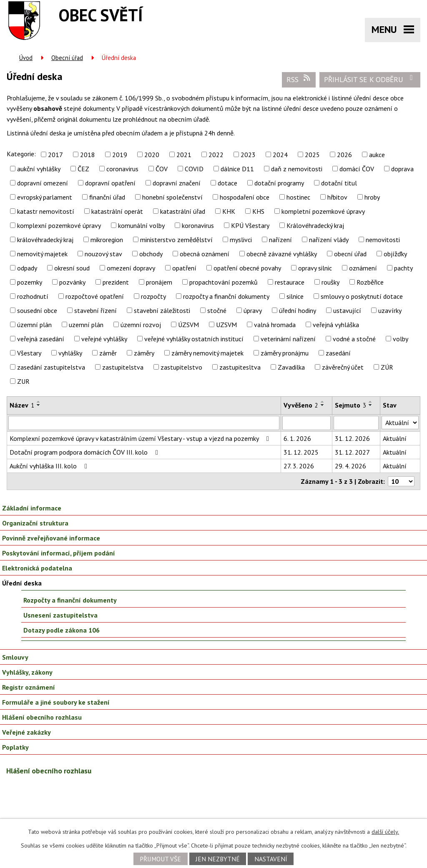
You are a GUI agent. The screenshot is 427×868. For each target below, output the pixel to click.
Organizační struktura (35, 523)
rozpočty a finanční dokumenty (226, 296)
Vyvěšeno (301, 405)
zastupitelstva (123, 367)
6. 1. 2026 (297, 438)
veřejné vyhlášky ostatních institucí (194, 339)
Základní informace (32, 508)
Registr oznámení (29, 687)
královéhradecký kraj (45, 240)
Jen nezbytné (218, 859)
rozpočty (153, 296)
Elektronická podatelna (37, 568)
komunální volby (141, 225)
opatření (184, 268)
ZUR (23, 381)
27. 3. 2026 (299, 466)
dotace (227, 183)
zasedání (338, 353)
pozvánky (72, 282)
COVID (194, 169)
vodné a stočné (354, 339)
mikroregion (107, 240)
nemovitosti (383, 240)
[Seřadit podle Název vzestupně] (39, 402)
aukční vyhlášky (39, 169)
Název (22, 405)
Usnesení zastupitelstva (60, 615)
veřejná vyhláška (336, 325)
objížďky (395, 254)
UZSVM (226, 325)
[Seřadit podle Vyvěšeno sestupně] (323, 405)
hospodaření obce (245, 197)
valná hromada (275, 325)
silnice (295, 296)
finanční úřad (107, 197)
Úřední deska (22, 583)
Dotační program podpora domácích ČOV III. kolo (85, 452)
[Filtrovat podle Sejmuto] (356, 423)
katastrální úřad (183, 211)
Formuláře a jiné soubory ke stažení (56, 702)
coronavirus (122, 169)
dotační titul (339, 183)
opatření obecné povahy (247, 268)
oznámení (363, 268)
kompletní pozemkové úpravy (323, 211)
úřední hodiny (298, 310)
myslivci (241, 240)
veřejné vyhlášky (104, 339)
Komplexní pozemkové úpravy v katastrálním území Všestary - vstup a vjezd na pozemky (141, 438)
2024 (280, 155)
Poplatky (15, 747)
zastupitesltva (240, 367)
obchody (151, 254)
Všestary (29, 353)
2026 (344, 155)
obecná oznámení (205, 254)
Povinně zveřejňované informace (51, 538)
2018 (88, 155)
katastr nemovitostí (46, 211)
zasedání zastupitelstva (51, 367)
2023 (248, 155)
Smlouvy (15, 657)
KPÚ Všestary (250, 225)
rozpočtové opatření (95, 296)
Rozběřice (370, 282)
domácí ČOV (357, 169)
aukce (377, 155)
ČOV (162, 169)
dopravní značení (177, 183)
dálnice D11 (237, 169)
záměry (144, 353)
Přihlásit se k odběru (370, 79)
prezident (116, 282)
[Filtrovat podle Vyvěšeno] (306, 423)
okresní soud (72, 268)
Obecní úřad (67, 58)
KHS (258, 211)
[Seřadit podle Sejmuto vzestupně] (371, 402)
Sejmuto (350, 405)
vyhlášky (70, 353)
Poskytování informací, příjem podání (59, 553)
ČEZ (83, 169)
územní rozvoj (141, 325)
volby (401, 339)
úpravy (253, 310)
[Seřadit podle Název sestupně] (39, 405)
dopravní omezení (43, 183)
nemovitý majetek (42, 254)
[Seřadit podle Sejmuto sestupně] (371, 405)
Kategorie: (21, 154)
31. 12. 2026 (352, 438)
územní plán (34, 325)
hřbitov (337, 197)
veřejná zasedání (41, 339)
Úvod (26, 58)
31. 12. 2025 (301, 452)
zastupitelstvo (181, 367)
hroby (372, 197)
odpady (27, 268)
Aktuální (395, 438)
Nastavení (271, 859)
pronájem (159, 282)
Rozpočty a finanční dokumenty (70, 600)
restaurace (290, 282)
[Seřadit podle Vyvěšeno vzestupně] (323, 402)
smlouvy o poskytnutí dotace (362, 296)
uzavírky (390, 310)
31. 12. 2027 (352, 452)
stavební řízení (95, 310)
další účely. (385, 832)
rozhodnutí (33, 296)
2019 (120, 155)
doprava (402, 169)
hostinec (298, 197)
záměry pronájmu (285, 353)
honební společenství (172, 197)
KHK (229, 211)
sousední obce (37, 310)
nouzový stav (103, 254)
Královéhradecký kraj (315, 225)
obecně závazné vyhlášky (282, 254)
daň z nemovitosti (297, 169)
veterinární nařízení (288, 339)
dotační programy (279, 183)
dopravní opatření (110, 183)
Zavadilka (291, 367)
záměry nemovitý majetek (207, 353)
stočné (217, 310)
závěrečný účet (343, 367)
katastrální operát (117, 211)
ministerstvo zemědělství (176, 240)
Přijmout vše (160, 859)
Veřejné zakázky (26, 732)
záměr (108, 353)
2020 (152, 155)
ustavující (347, 310)
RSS (299, 79)
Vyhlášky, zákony (27, 672)
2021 (184, 155)
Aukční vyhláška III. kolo (50, 466)
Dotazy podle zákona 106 (62, 630)
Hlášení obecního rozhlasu (42, 717)
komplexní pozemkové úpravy (59, 225)
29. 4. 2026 (350, 466)
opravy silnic (315, 268)
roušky (330, 282)
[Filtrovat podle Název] (144, 423)
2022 (216, 155)
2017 (55, 155)
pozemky (30, 282)
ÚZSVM (188, 325)
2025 (312, 155)
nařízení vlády (329, 240)
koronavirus (198, 225)
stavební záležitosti (162, 310)
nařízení (280, 240)
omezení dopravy (131, 268)
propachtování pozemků (224, 282)
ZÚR (387, 367)
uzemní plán (86, 325)
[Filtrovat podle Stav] (400, 423)
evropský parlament (45, 197)
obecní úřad (350, 254)
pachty (403, 268)
